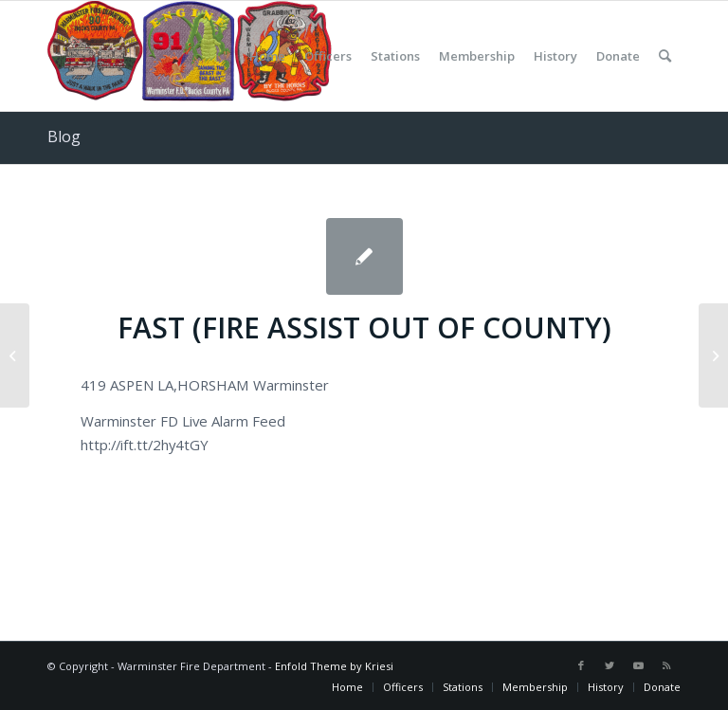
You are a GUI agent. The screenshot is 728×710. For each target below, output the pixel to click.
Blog (64, 137)
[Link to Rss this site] (666, 665)
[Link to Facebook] (581, 665)
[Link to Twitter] (610, 665)
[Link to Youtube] (638, 665)
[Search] (665, 56)
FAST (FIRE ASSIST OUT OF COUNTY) (364, 328)
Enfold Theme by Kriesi (334, 666)
